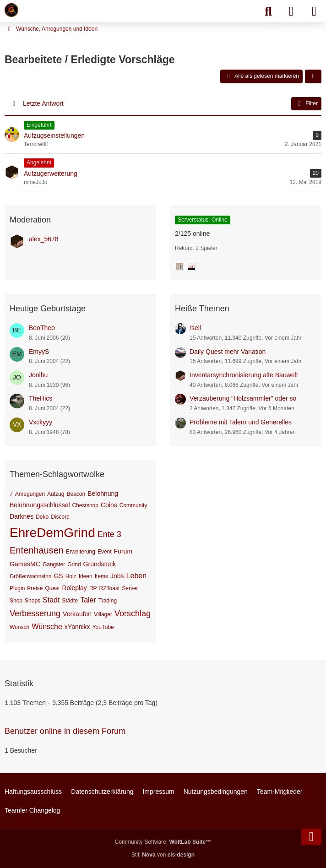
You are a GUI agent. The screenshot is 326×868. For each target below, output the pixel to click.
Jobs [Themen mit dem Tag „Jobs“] (117, 576)
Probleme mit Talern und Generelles (241, 422)
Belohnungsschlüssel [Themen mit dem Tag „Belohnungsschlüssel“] (40, 505)
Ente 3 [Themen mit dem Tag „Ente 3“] (109, 534)
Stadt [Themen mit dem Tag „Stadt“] (51, 600)
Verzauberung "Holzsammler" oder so (243, 398)
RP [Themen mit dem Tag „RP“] (93, 588)
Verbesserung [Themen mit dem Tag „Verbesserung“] (35, 613)
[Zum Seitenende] (311, 837)
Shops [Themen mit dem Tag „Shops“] (33, 601)
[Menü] (314, 11)
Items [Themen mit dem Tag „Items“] (101, 576)
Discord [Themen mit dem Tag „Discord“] (60, 517)
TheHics (41, 398)
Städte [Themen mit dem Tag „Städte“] (70, 601)
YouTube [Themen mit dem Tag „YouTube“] (103, 627)
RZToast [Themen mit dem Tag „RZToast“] (110, 588)
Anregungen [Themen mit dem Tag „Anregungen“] (30, 494)
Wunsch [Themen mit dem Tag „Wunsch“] (19, 627)
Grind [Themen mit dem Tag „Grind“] (74, 564)
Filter (306, 104)
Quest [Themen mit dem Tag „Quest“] (52, 588)
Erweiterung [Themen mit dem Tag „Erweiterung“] (81, 552)
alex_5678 (44, 239)
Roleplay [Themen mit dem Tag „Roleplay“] (74, 588)
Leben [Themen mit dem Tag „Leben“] (137, 576)
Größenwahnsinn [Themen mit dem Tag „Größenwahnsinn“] (30, 576)
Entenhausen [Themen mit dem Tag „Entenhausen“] (37, 550)
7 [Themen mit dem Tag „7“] (11, 494)
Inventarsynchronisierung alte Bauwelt (244, 375)
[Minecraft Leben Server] (11, 10)
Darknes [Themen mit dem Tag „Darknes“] (22, 516)
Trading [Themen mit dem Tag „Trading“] (108, 601)
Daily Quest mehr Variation (228, 352)
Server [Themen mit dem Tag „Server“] (130, 588)
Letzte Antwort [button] (43, 103)
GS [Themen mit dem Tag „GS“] (58, 576)
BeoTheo (42, 328)
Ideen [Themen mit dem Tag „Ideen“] (86, 576)
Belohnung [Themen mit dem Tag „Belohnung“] (103, 494)
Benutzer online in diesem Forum (65, 731)
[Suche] (268, 11)
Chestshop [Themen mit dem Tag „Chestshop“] (85, 505)
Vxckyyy (41, 422)
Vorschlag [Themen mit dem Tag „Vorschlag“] (133, 613)
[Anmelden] (291, 11)
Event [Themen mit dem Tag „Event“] (105, 552)
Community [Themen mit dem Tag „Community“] (133, 505)
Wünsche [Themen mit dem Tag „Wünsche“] (47, 627)
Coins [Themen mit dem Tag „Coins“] (109, 505)
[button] (313, 76)
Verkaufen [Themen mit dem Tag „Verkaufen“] (77, 614)
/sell (195, 328)
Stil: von (163, 855)
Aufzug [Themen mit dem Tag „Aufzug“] (56, 494)
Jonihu (38, 375)
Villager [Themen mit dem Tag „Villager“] (103, 614)
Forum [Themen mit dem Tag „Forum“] (123, 551)
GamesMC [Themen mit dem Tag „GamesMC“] (25, 564)
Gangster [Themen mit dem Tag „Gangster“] (54, 564)
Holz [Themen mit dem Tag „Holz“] (71, 576)
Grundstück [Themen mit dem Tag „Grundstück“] (100, 564)
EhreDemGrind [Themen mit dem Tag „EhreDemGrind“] (52, 533)
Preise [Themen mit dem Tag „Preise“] (35, 588)
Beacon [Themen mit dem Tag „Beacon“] (76, 494)
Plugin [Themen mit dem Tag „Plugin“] (17, 588)
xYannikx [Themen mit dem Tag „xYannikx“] (77, 627)
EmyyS (39, 352)
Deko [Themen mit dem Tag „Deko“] (42, 517)
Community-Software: (163, 842)
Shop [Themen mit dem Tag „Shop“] (16, 601)
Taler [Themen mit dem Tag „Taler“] (88, 600)
